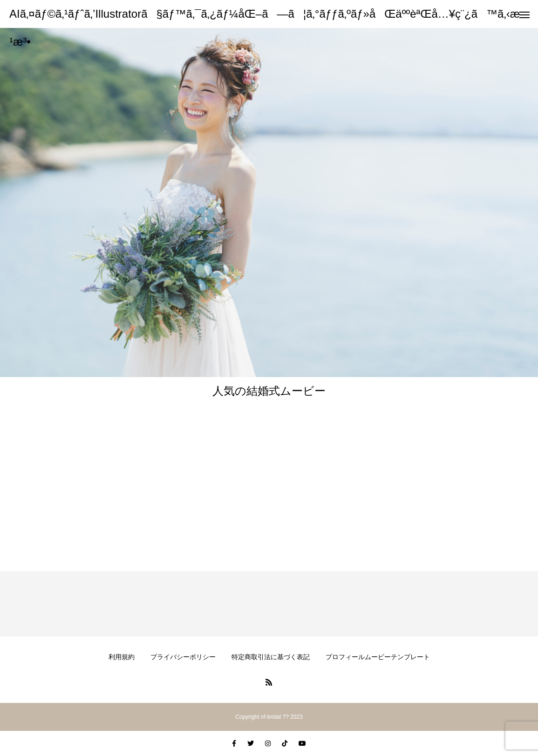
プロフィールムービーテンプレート (378, 657)
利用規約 (122, 657)
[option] (269, 202)
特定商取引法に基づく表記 (271, 657)
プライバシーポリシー (183, 657)
